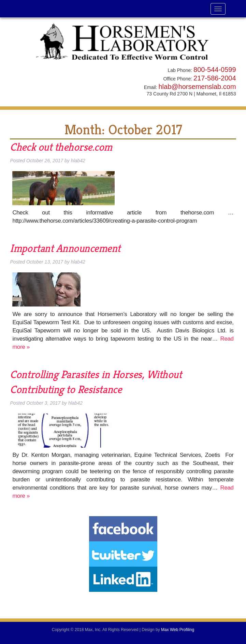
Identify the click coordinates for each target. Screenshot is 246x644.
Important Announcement (65, 248)
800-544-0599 (215, 70)
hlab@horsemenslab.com (197, 87)
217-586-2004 (215, 78)
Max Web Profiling (178, 630)
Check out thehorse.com (61, 147)
